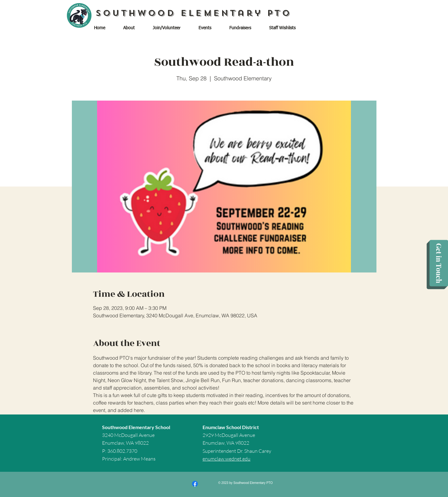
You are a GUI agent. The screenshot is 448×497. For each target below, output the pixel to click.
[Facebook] (195, 484)
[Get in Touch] (439, 263)
